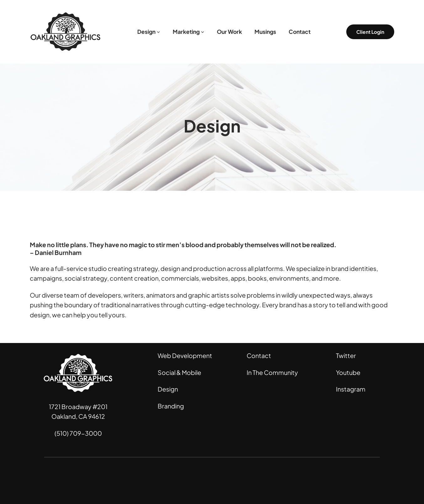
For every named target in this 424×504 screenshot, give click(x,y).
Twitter (346, 356)
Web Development (185, 356)
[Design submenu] (158, 32)
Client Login (370, 32)
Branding (171, 406)
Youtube (348, 372)
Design (168, 389)
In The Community (272, 372)
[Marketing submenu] (203, 32)
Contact (259, 356)
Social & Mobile (179, 372)
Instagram (351, 389)
